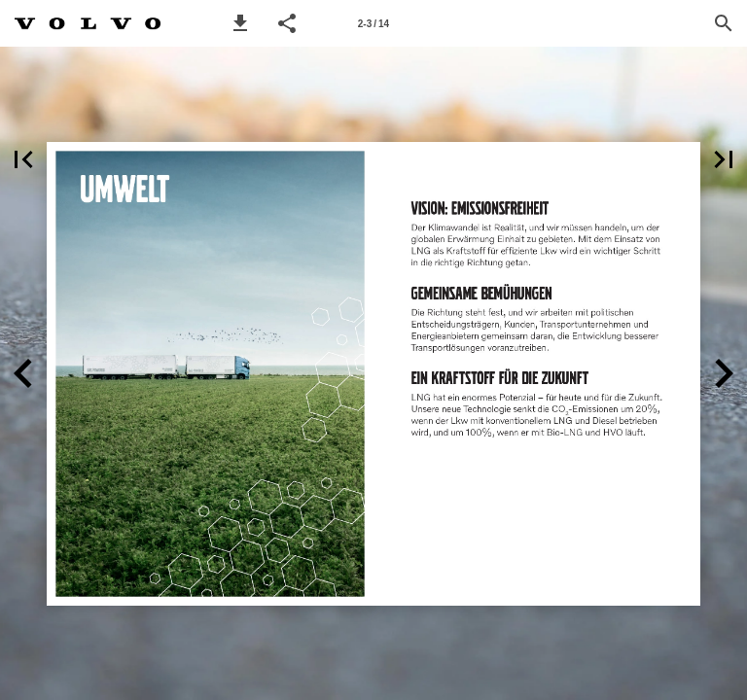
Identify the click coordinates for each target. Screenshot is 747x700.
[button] (240, 23)
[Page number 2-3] (373, 23)
